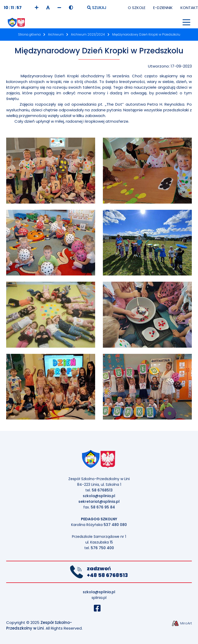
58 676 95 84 (103, 507)
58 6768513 (102, 490)
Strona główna (29, 34)
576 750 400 (102, 548)
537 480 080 (115, 525)
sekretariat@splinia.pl (99, 501)
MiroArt (182, 623)
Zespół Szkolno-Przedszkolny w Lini (39, 625)
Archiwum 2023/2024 (88, 34)
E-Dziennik (163, 8)
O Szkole (137, 8)
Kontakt (189, 8)
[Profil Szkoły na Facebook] (99, 610)
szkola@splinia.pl (99, 496)
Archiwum (56, 34)
